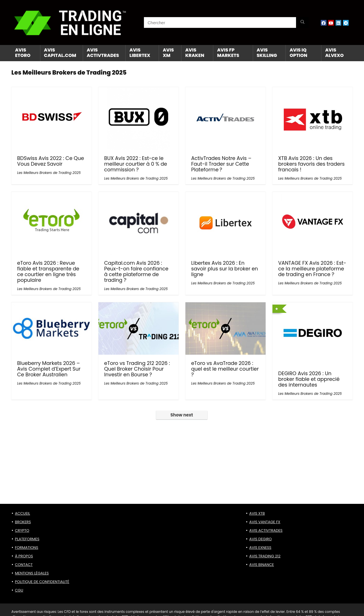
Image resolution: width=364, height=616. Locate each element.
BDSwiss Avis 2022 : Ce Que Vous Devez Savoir (50, 161)
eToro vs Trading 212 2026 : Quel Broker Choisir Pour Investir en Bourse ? (137, 369)
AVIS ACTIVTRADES (103, 53)
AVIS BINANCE (261, 565)
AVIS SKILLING (267, 53)
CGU (19, 590)
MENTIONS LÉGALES (32, 573)
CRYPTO (22, 530)
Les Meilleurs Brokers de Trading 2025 (49, 173)
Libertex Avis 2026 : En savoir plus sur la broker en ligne (225, 269)
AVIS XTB (257, 513)
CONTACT (24, 565)
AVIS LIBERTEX (140, 53)
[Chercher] (302, 22)
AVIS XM (168, 53)
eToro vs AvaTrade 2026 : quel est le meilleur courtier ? (225, 369)
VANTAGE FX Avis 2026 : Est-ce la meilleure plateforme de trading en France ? (312, 269)
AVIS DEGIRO (260, 539)
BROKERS (23, 522)
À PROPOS (24, 556)
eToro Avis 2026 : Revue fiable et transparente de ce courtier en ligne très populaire (48, 272)
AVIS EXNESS (260, 548)
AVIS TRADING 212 (265, 556)
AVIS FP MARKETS (228, 53)
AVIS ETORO (23, 53)
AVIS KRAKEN (195, 53)
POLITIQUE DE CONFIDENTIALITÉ (42, 582)
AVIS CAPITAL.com (60, 53)
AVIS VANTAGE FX (265, 522)
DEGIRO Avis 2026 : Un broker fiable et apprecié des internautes (309, 379)
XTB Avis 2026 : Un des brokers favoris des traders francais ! (311, 164)
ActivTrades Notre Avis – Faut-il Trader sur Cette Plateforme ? (221, 164)
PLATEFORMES (27, 539)
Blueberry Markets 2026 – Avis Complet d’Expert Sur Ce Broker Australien (49, 369)
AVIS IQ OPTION (298, 53)
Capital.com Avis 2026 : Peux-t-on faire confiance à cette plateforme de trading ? (136, 272)
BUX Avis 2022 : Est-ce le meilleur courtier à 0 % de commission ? (136, 164)
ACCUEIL (23, 513)
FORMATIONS (27, 548)
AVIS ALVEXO (334, 53)
